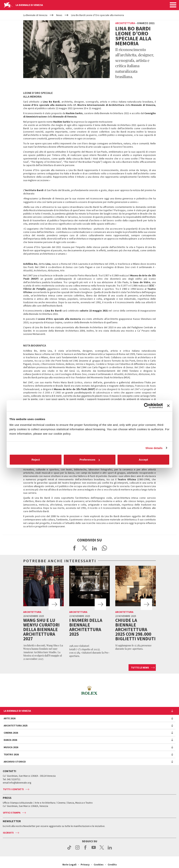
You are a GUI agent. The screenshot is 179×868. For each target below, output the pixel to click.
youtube (94, 849)
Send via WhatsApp (104, 548)
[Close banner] (168, 406)
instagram (77, 849)
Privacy (85, 865)
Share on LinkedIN (94, 548)
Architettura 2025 (16, 726)
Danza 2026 (10, 740)
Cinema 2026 (11, 733)
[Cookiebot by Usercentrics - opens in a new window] (147, 406)
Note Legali (69, 865)
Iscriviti (8, 833)
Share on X (85, 548)
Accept (143, 460)
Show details (154, 448)
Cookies (99, 865)
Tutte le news (140, 668)
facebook (86, 849)
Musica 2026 (11, 747)
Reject (36, 460)
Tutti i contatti (13, 789)
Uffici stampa (12, 813)
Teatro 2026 (11, 754)
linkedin (110, 849)
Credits (112, 865)
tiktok (69, 849)
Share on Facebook (75, 548)
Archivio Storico (15, 762)
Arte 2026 (10, 718)
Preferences (90, 460)
